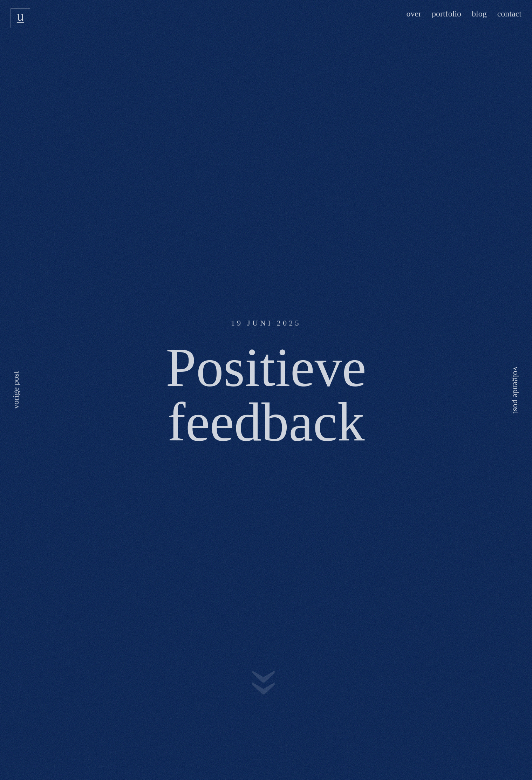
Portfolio (446, 14)
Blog (479, 14)
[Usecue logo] (20, 18)
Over (414, 14)
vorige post (16, 390)
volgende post (516, 390)
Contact (509, 14)
